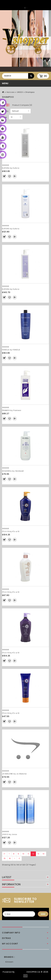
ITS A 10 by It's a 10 (11, 531)
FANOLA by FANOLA (11, 350)
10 (23, 854)
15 (5, 858)
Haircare (10, 92)
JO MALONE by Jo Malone (14, 774)
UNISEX (20, 92)
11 (28, 854)
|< (5, 854)
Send (43, 914)
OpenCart (21, 972)
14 (44, 854)
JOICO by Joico (10, 834)
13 (38, 854)
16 (10, 858)
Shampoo (30, 92)
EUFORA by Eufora (11, 168)
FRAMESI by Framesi (12, 410)
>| (19, 858)
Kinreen (9, 962)
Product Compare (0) (22, 105)
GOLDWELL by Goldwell (13, 471)
